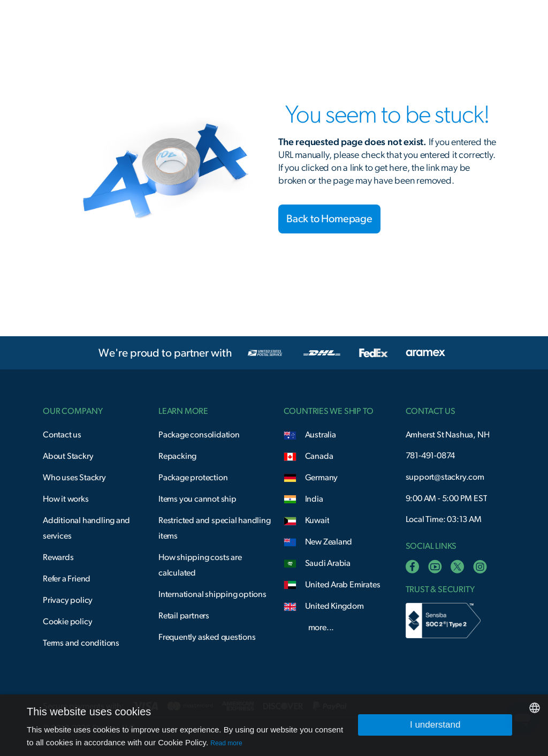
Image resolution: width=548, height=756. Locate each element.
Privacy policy (68, 600)
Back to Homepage (329, 219)
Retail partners (184, 616)
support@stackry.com (445, 477)
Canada (319, 456)
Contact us (62, 435)
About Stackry (68, 456)
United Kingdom (334, 606)
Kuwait (317, 520)
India (314, 499)
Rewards (58, 557)
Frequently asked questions (207, 637)
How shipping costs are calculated (200, 565)
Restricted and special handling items (215, 528)
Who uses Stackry (74, 478)
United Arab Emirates (343, 585)
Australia (321, 435)
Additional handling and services (86, 528)
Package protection (193, 478)
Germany (322, 478)
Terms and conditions (81, 643)
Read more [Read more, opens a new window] (226, 743)
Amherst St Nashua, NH (448, 435)
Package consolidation (199, 435)
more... (321, 628)
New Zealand (329, 542)
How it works (66, 499)
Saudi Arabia (328, 563)
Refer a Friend (67, 579)
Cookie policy (67, 622)
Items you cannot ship (197, 499)
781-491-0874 (431, 456)
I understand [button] (435, 725)
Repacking (177, 456)
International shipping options (212, 594)
